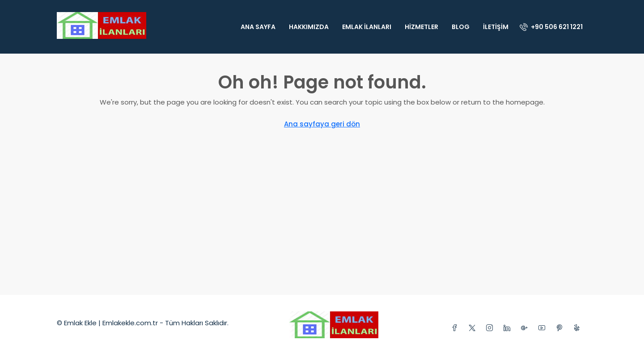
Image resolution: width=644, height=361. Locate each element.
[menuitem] (551, 27)
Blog (461, 27)
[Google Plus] (526, 328)
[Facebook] (456, 328)
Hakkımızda (309, 27)
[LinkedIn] (509, 328)
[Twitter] (474, 328)
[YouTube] (544, 328)
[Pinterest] (561, 328)
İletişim (496, 27)
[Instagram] (491, 328)
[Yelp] (578, 328)
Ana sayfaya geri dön (322, 124)
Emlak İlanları (367, 27)
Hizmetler (422, 27)
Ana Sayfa (258, 27)
